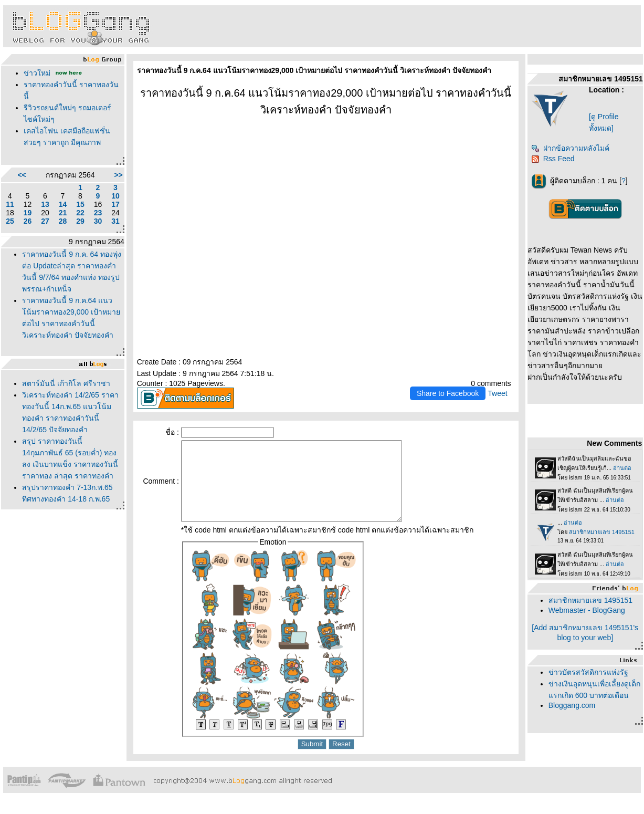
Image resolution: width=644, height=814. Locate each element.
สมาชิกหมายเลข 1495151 (590, 600)
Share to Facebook (448, 393)
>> (118, 175)
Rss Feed (553, 159)
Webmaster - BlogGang (587, 610)
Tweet (497, 393)
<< (22, 175)
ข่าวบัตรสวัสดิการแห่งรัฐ (588, 672)
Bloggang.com (572, 705)
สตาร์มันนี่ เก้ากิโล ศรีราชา (66, 383)
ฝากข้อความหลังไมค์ (570, 148)
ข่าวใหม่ (37, 73)
